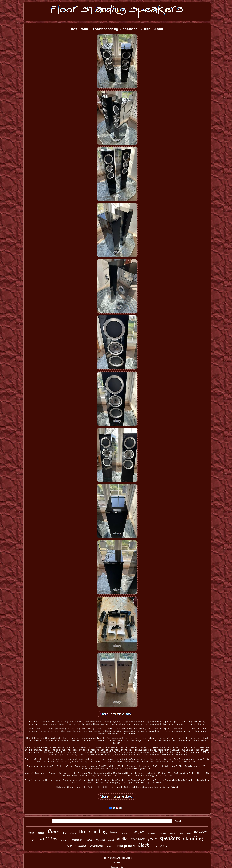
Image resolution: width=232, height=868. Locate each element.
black (144, 845)
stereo (73, 833)
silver (34, 840)
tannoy (110, 846)
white (64, 833)
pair (152, 839)
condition (77, 840)
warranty (65, 840)
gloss (189, 834)
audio (122, 839)
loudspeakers (126, 846)
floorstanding (93, 831)
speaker (138, 839)
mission (163, 833)
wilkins (48, 839)
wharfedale (97, 846)
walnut (100, 839)
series (41, 833)
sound (154, 847)
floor (53, 831)
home (31, 833)
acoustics (153, 833)
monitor (81, 846)
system (125, 833)
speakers (170, 838)
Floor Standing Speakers (117, 858)
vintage (164, 846)
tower (114, 832)
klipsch (181, 833)
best (69, 846)
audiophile (138, 832)
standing (193, 839)
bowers (200, 832)
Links (117, 863)
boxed (172, 833)
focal (89, 840)
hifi (111, 839)
